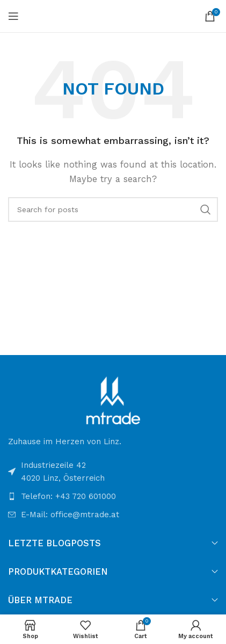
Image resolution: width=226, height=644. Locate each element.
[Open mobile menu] (13, 16)
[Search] (113, 209)
